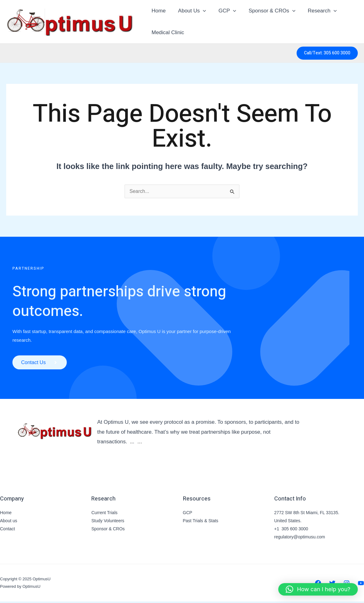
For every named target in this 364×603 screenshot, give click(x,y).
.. (132, 443)
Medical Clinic (167, 32)
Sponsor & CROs (266, 11)
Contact (7, 530)
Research (314, 11)
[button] (327, 53)
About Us (189, 11)
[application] (200, 11)
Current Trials (104, 514)
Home (158, 11)
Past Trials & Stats (201, 522)
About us (9, 522)
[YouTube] (361, 584)
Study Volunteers (108, 522)
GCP (223, 11)
